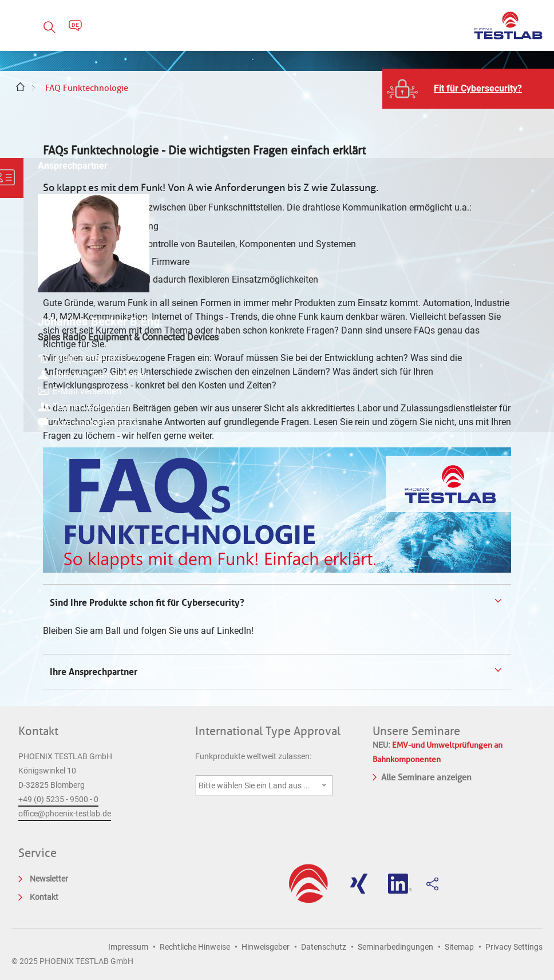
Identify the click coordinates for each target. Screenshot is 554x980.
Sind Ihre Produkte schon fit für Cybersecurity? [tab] (146, 602)
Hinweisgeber (266, 947)
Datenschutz (324, 947)
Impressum (128, 947)
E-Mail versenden (483, 397)
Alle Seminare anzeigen (422, 776)
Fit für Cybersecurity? (478, 88)
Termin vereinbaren (487, 413)
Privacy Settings (514, 947)
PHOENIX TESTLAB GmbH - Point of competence (508, 25)
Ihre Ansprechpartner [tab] (95, 672)
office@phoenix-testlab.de (65, 814)
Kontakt (38, 731)
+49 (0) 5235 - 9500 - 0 (58, 799)
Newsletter (49, 879)
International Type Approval (268, 731)
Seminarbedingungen (395, 947)
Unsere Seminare (416, 731)
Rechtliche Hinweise (195, 947)
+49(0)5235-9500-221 (493, 352)
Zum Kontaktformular (492, 429)
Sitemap (459, 947)
